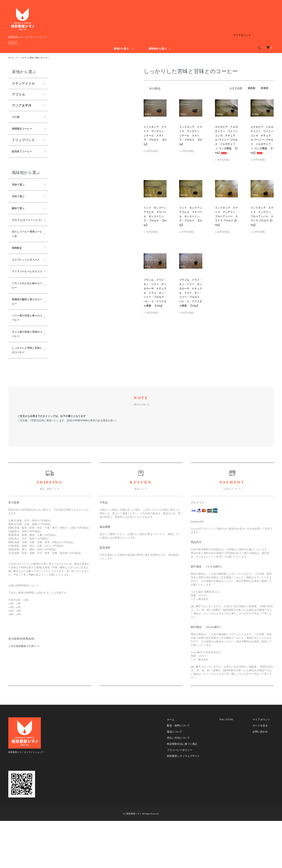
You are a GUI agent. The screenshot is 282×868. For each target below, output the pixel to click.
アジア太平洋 (22, 105)
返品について (185, 779)
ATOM (236, 766)
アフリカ (18, 94)
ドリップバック (23, 142)
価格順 (251, 88)
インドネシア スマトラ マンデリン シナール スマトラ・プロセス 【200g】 (155, 135)
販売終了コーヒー (25, 154)
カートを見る (264, 773)
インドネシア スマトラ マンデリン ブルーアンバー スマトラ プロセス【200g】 (226, 216)
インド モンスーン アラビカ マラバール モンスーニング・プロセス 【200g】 (156, 216)
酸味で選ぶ (20, 214)
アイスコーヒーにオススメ (25, 298)
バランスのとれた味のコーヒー (25, 317)
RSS (228, 766)
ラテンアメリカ (23, 83)
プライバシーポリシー (190, 797)
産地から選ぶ (121, 49)
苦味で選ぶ (20, 188)
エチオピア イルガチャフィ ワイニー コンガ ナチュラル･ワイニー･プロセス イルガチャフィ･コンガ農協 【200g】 (228, 140)
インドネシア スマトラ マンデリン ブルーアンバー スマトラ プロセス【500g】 (262, 216)
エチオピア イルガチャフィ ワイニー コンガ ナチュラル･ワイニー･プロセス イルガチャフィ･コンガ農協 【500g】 (263, 140)
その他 (17, 117)
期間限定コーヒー (25, 130)
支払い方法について (188, 785)
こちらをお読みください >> (24, 693)
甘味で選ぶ (20, 201)
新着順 (264, 88)
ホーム (12, 58)
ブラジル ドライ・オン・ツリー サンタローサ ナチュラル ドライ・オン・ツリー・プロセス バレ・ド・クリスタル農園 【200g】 (155, 293)
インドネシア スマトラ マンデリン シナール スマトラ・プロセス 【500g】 (191, 135)
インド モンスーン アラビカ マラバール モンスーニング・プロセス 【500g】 (192, 216)
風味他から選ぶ (158, 49)
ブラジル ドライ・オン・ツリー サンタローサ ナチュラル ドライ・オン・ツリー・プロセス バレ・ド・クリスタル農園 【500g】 (191, 293)
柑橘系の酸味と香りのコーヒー (25, 335)
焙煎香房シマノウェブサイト (193, 803)
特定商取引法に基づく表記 (192, 791)
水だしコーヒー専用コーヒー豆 (25, 248)
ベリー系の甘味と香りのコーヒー (25, 353)
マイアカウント (242, 35)
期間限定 (18, 264)
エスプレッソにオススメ (25, 280)
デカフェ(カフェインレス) (25, 230)
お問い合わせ (264, 779)
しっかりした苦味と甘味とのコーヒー (38, 58)
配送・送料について (188, 773)
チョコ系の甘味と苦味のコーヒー (25, 372)
